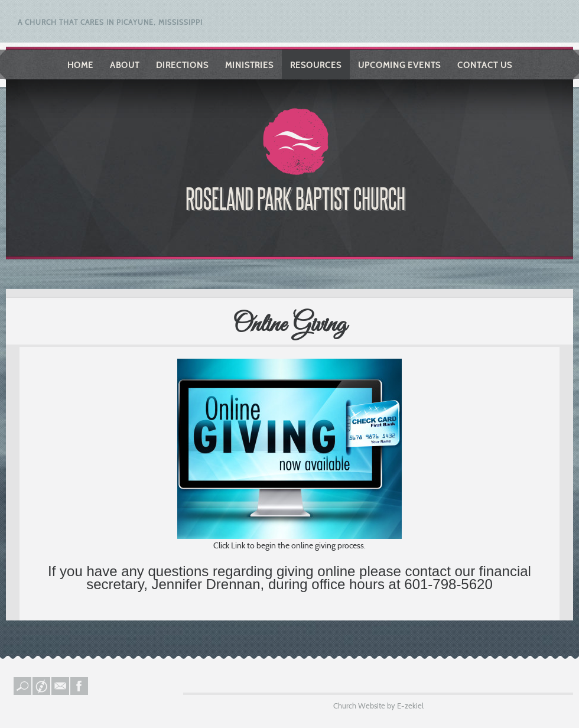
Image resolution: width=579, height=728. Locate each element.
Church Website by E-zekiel (378, 706)
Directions (182, 65)
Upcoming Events (399, 65)
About (125, 65)
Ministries (249, 65)
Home (80, 65)
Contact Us (485, 65)
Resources (316, 65)
